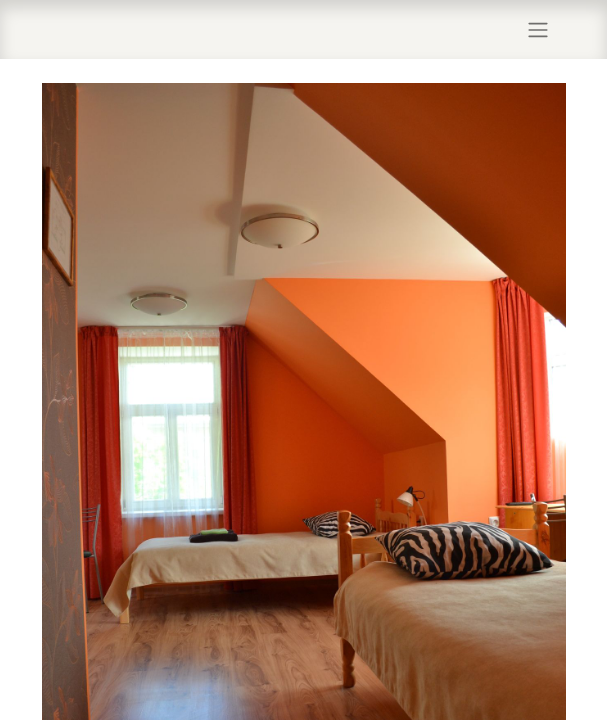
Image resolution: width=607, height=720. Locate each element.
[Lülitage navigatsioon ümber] (538, 29)
